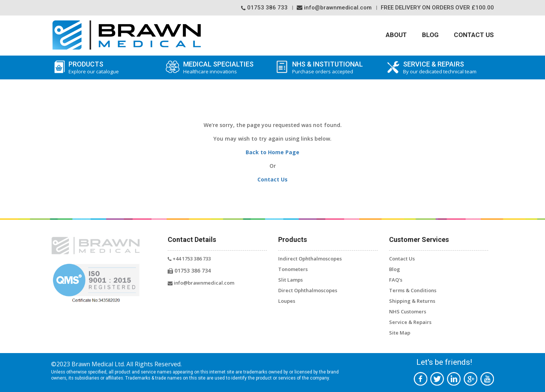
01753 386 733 (264, 8)
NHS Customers (408, 311)
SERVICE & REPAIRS (447, 68)
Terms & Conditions (413, 290)
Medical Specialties (217, 68)
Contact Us (474, 35)
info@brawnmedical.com (334, 8)
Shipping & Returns (412, 301)
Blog (430, 35)
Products (106, 68)
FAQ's (396, 280)
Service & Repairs (410, 322)
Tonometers (293, 269)
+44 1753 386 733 (189, 259)
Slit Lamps (290, 280)
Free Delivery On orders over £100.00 (437, 8)
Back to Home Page (272, 152)
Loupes (287, 301)
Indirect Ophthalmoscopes (310, 259)
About (396, 35)
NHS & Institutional (336, 68)
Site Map (400, 333)
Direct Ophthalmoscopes (308, 290)
